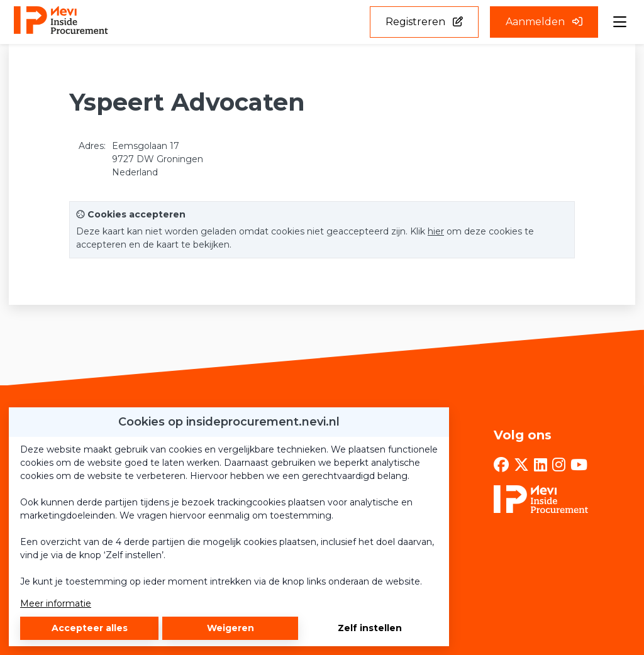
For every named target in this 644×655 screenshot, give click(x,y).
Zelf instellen (370, 628)
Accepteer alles (90, 628)
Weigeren (230, 628)
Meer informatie (56, 603)
